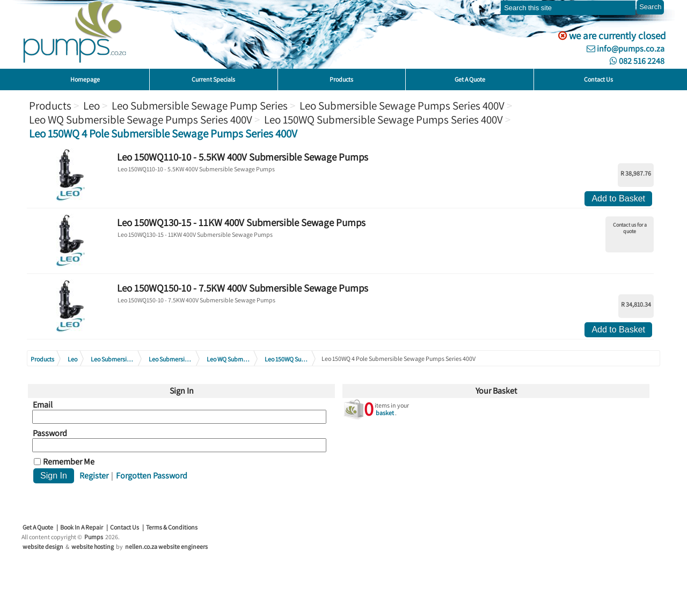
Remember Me (69, 462)
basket (385, 413)
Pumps (94, 537)
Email (43, 405)
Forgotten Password (152, 476)
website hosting (93, 546)
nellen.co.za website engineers (166, 546)
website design (43, 546)
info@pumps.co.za (626, 49)
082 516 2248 (637, 61)
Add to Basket (618, 198)
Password (50, 433)
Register (94, 476)
